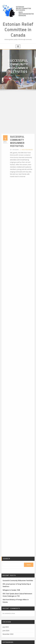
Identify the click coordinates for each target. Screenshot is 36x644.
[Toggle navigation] (18, 42)
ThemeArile (30, 641)
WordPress (23, 641)
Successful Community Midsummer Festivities (21, 74)
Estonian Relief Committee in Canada (18, 27)
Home (5, 74)
